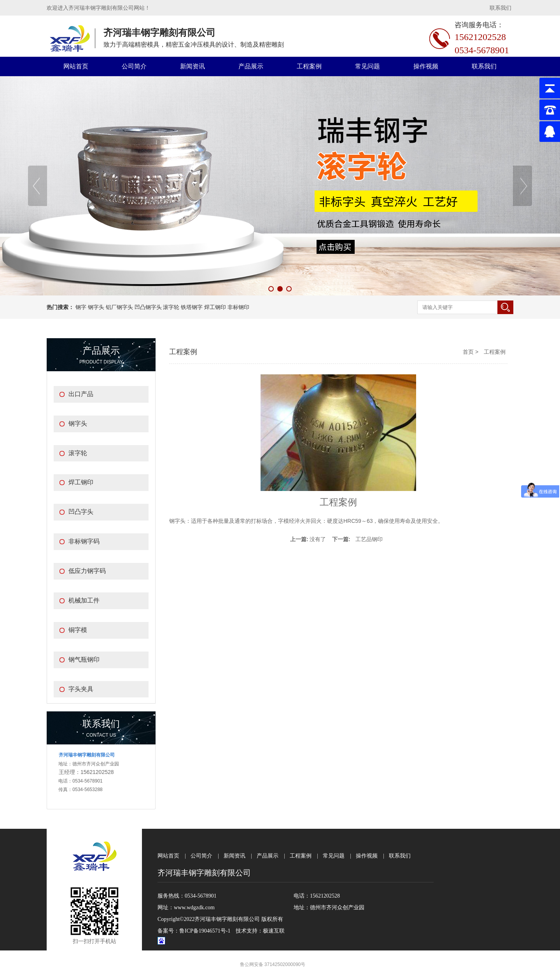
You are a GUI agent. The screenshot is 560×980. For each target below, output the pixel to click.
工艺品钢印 (369, 539)
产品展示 (251, 66)
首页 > (471, 352)
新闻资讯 (192, 66)
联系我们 (500, 8)
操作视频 (426, 66)
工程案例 (309, 66)
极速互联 (274, 931)
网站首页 (76, 66)
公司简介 (134, 66)
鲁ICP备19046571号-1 (205, 931)
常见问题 (367, 66)
